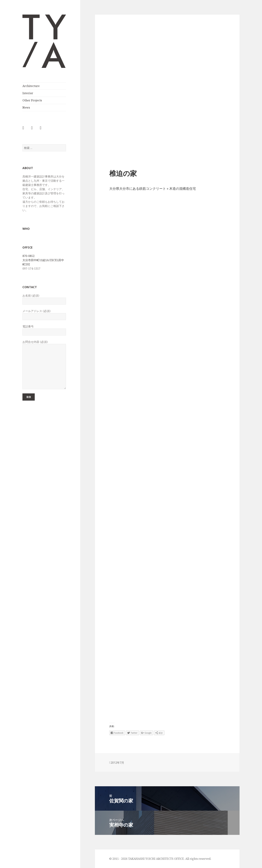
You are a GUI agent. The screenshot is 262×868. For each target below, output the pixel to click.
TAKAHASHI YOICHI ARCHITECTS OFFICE (37, 68)
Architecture (31, 86)
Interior (28, 93)
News (26, 108)
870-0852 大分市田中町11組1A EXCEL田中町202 (43, 260)
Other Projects (32, 100)
